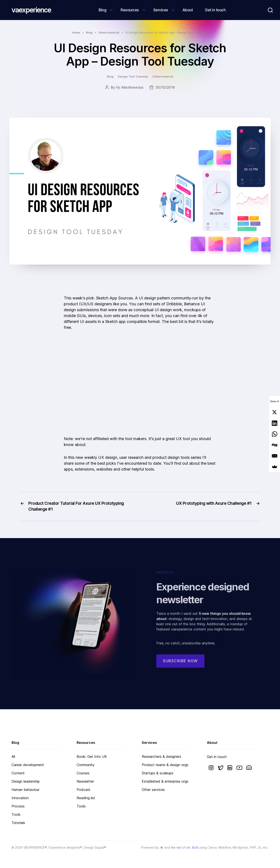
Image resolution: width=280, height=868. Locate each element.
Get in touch (215, 10)
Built (195, 847)
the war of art (180, 847)
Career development (28, 765)
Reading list (86, 798)
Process (18, 806)
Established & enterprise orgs (165, 781)
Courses (83, 773)
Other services (153, 790)
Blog (102, 10)
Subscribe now (180, 665)
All (13, 757)
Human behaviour (25, 790)
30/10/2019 (165, 87)
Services (161, 10)
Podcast (83, 790)
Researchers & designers (161, 757)
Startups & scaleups (158, 773)
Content (18, 773)
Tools (16, 814)
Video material (109, 32)
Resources (130, 10)
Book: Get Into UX (92, 757)
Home (76, 32)
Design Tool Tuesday (133, 76)
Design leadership (26, 781)
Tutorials (18, 823)
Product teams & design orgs (165, 765)
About (188, 10)
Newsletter (85, 781)
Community (86, 765)
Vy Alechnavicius (130, 87)
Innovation (20, 798)
